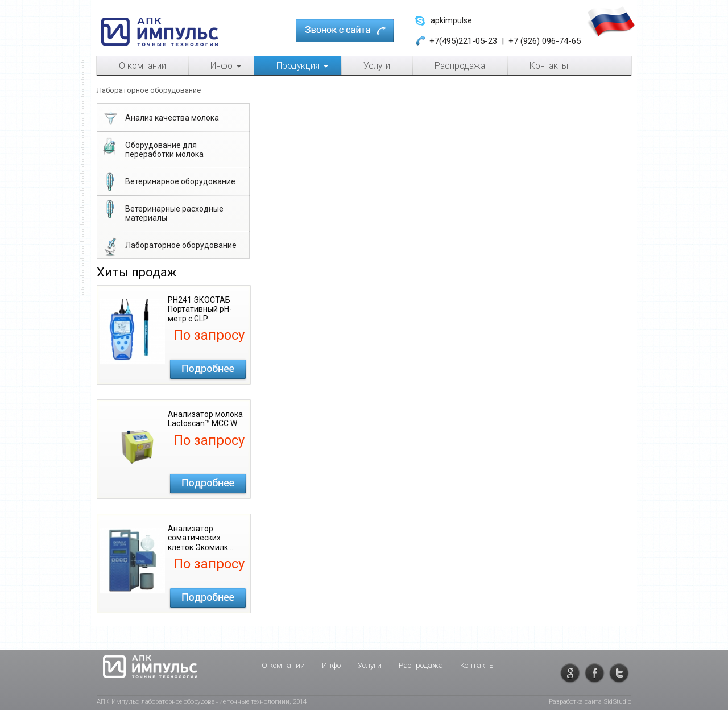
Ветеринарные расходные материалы (162, 211)
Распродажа (421, 665)
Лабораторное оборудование (169, 246)
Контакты (477, 665)
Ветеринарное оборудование (168, 183)
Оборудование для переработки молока (152, 147)
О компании (283, 665)
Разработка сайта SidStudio (590, 701)
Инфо (331, 665)
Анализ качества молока (160, 119)
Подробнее (208, 369)
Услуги (370, 665)
